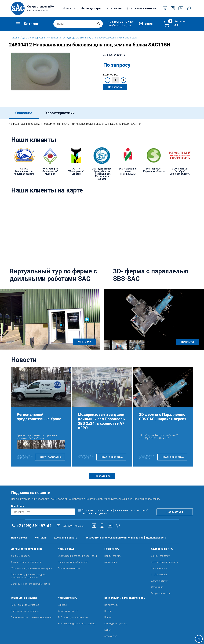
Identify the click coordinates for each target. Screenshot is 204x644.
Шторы (108, 611)
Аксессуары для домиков (164, 562)
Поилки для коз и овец (69, 568)
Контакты (114, 8)
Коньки (108, 630)
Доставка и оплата (141, 8)
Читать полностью (50, 457)
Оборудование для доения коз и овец (77, 556)
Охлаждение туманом (116, 624)
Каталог (31, 24)
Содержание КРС (162, 549)
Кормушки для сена (68, 611)
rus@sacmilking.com (121, 25)
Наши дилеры (91, 8)
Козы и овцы (66, 549)
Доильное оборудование (35, 38)
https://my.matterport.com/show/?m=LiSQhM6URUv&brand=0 (158, 437)
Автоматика (111, 636)
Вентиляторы (111, 605)
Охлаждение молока (24, 598)
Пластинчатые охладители (25, 611)
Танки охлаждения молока (25, 605)
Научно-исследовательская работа (76, 624)
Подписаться (175, 512)
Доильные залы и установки (26, 562)
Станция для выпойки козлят (73, 562)
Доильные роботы (21, 556)
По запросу (115, 87)
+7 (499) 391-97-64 (121, 22)
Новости (69, 8)
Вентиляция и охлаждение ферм (125, 598)
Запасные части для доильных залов (70, 38)
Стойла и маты (159, 575)
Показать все (102, 476)
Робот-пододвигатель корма (73, 617)
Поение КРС (112, 549)
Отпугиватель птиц (161, 593)
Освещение (157, 587)
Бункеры (62, 605)
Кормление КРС (68, 598)
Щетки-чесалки (159, 568)
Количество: (111, 75)
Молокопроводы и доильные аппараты (32, 568)
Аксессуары (111, 562)
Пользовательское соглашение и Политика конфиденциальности (125, 538)
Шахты (108, 617)
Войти (149, 24)
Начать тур (84, 342)
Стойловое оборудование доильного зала (114, 38)
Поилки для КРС (113, 556)
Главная (16, 38)
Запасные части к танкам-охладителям (32, 617)
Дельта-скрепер (159, 581)
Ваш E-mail (18, 506)
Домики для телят (160, 556)
